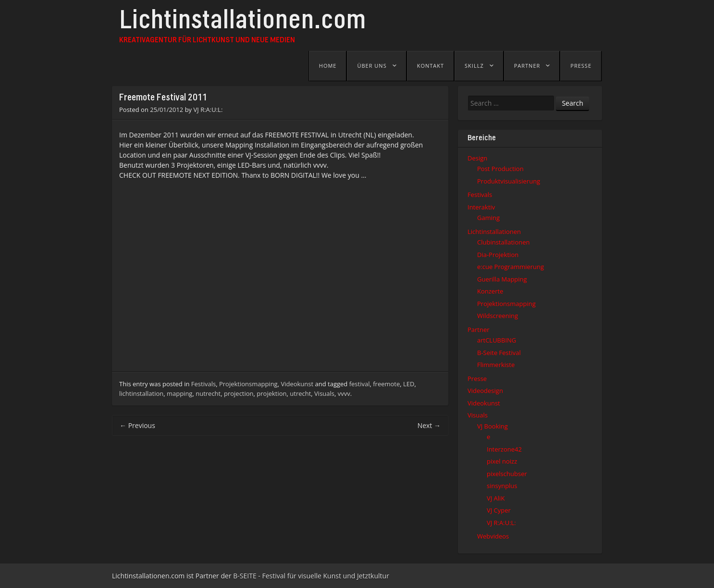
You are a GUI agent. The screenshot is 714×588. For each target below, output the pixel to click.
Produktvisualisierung (509, 181)
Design (477, 158)
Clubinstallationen (503, 242)
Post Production (500, 169)
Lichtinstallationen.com (243, 23)
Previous (137, 425)
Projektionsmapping (248, 384)
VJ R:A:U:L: (208, 110)
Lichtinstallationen (494, 232)
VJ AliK (496, 498)
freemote (386, 384)
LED (409, 384)
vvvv (344, 393)
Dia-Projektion (498, 255)
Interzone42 (504, 449)
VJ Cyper (499, 510)
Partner (527, 66)
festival (360, 384)
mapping (179, 393)
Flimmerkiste (496, 365)
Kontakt (431, 66)
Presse (581, 66)
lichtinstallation (141, 393)
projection (239, 393)
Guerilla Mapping (502, 279)
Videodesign (485, 391)
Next (429, 425)
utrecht (300, 393)
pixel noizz (502, 461)
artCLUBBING (497, 340)
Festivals (203, 384)
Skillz (474, 66)
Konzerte (490, 291)
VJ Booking (492, 426)
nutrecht (208, 393)
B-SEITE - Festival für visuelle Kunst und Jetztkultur (311, 576)
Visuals (324, 393)
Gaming (488, 218)
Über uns (372, 66)
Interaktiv (481, 207)
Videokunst (297, 384)
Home (328, 66)
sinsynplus (502, 486)
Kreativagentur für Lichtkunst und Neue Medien (207, 40)
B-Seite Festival (499, 353)
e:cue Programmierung (511, 267)
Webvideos (493, 536)
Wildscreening (498, 316)
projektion (271, 393)
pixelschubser (507, 474)
